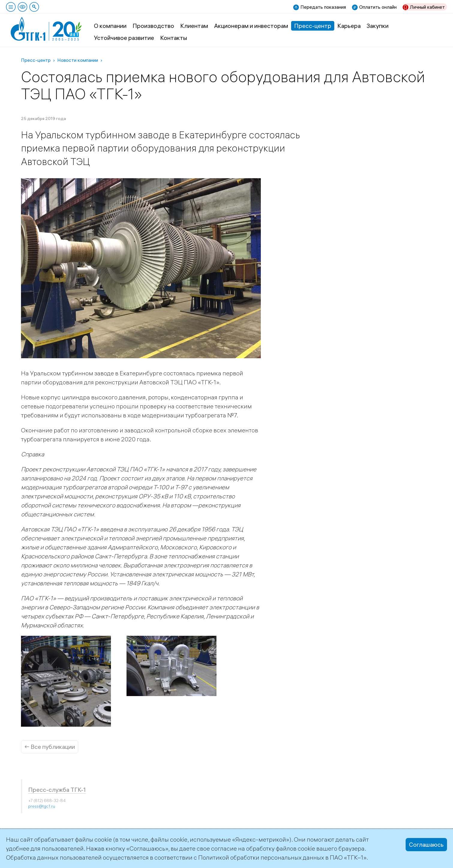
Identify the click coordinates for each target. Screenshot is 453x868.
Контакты (174, 38)
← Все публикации (50, 747)
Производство (153, 26)
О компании (110, 26)
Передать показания (323, 7)
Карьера (349, 26)
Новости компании (78, 60)
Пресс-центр (313, 26)
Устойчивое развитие (124, 38)
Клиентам (194, 26)
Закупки (378, 26)
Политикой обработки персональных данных (261, 857)
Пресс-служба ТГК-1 (57, 790)
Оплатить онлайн (378, 7)
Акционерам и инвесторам (251, 26)
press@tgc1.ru (42, 806)
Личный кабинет (427, 7)
